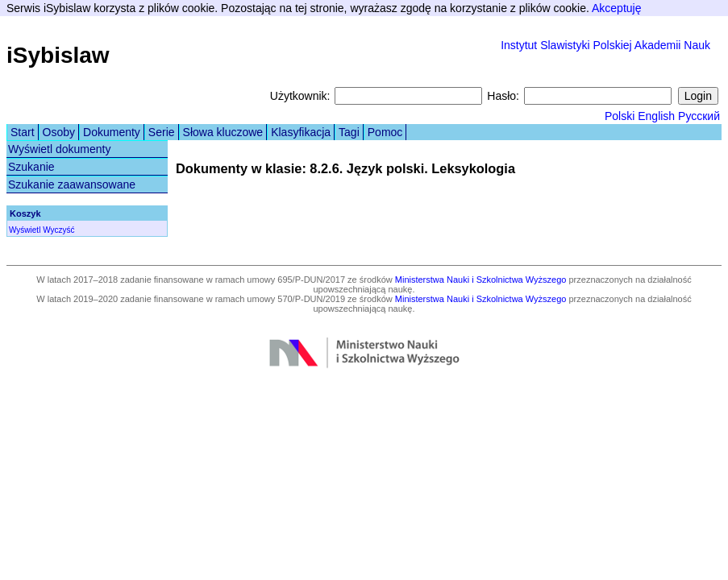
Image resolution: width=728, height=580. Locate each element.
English (656, 116)
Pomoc (385, 132)
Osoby (59, 132)
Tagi (349, 132)
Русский (699, 116)
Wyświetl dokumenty (59, 149)
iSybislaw (58, 55)
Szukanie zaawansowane (72, 184)
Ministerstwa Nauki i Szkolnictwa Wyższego (481, 280)
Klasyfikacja (301, 132)
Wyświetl (25, 230)
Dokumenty (112, 132)
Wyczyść (58, 230)
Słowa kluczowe (223, 132)
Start (23, 132)
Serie (162, 132)
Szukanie (31, 167)
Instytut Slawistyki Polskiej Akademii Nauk (605, 45)
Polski (620, 116)
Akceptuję (616, 8)
